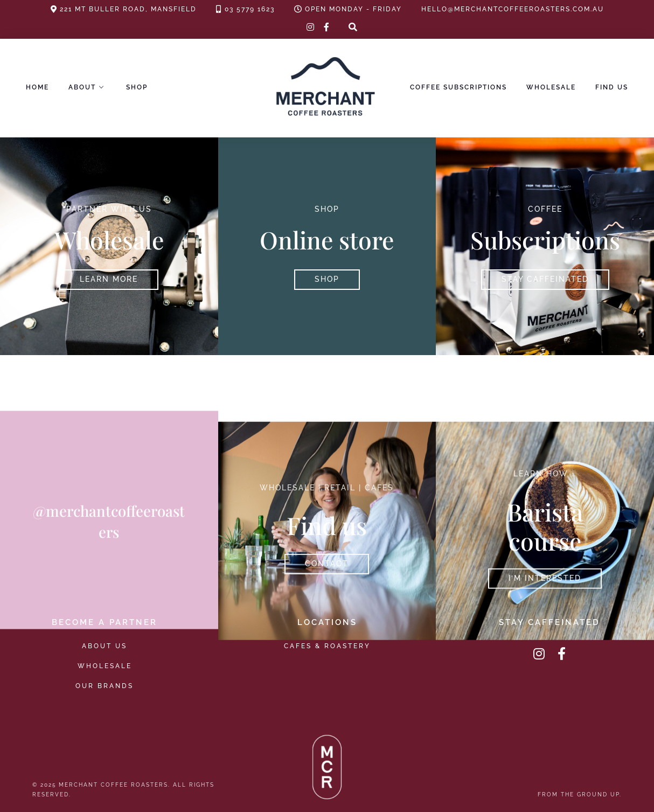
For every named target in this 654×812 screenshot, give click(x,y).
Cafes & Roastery (327, 646)
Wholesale (551, 87)
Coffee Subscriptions (458, 87)
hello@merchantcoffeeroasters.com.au (513, 9)
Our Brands (105, 686)
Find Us (612, 87)
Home (37, 87)
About (82, 87)
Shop (137, 87)
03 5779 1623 (250, 9)
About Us (105, 646)
